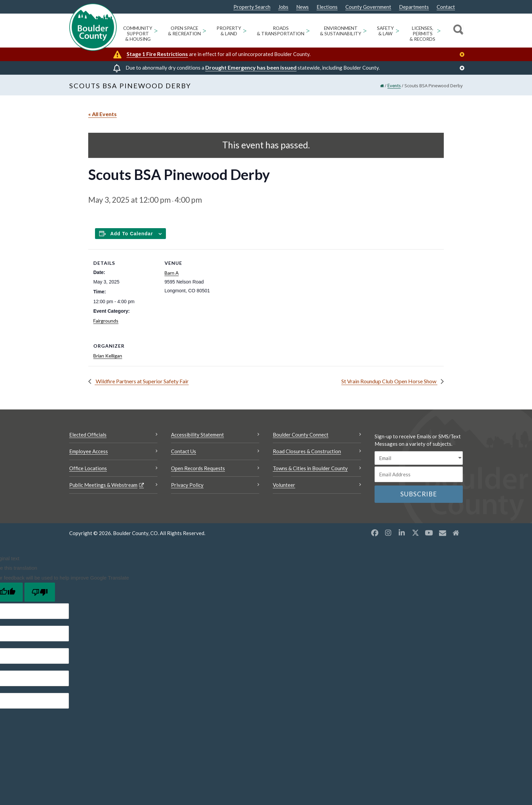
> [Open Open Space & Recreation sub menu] (204, 30)
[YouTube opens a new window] (429, 533)
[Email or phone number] (419, 474)
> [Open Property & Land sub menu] (245, 30)
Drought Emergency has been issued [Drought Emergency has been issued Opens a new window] (251, 67)
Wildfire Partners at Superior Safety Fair (142, 381)
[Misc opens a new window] (442, 533)
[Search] (457, 31)
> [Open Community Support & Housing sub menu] (156, 30)
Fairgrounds (106, 321)
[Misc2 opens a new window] (456, 533)
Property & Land (229, 31)
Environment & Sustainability (341, 31)
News (302, 7)
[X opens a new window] (415, 533)
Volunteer (284, 485)
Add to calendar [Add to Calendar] (132, 234)
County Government (368, 7)
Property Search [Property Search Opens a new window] (252, 7)
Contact (446, 7)
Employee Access (89, 451)
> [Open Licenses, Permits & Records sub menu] (439, 30)
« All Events (102, 114)
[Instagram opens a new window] (388, 533)
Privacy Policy (187, 485)
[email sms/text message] (419, 458)
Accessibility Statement (197, 435)
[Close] (464, 54)
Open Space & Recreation (184, 31)
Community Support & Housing (138, 34)
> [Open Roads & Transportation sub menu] (308, 30)
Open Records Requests (198, 468)
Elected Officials (88, 435)
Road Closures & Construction (307, 451)
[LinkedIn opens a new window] (402, 533)
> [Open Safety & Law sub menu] (397, 30)
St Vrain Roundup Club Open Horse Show (389, 381)
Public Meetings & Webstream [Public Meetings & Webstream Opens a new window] (103, 485)
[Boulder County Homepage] (93, 27)
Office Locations (88, 468)
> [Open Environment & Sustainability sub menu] (365, 30)
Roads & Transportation (281, 31)
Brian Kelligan (108, 356)
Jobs (283, 7)
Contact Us (184, 451)
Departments (414, 7)
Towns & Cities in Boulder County (310, 468)
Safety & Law (385, 31)
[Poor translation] (40, 592)
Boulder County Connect (301, 435)
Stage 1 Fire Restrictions (157, 54)
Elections (327, 7)
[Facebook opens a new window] (375, 533)
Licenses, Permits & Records (422, 34)
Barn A (172, 273)
